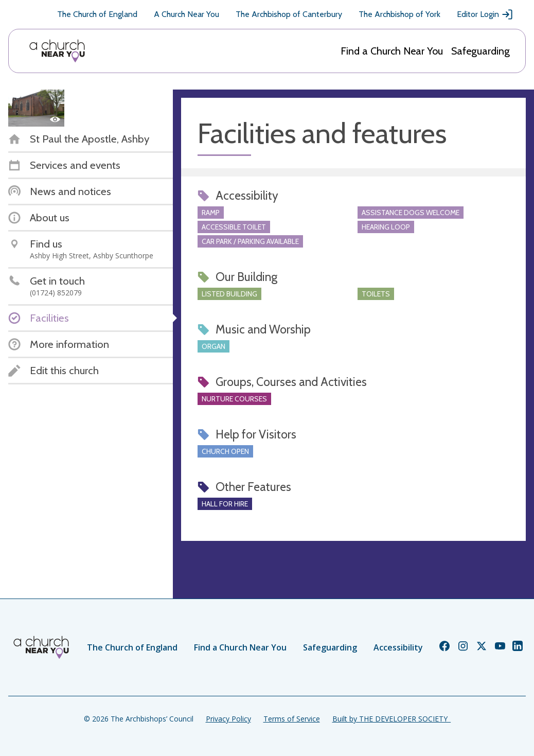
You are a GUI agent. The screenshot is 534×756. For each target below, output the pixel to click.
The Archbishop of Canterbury (289, 14)
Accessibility (398, 647)
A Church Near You (186, 14)
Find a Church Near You (392, 51)
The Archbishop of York (399, 14)
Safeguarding (480, 51)
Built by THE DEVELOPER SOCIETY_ (391, 719)
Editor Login (485, 14)
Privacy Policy (228, 719)
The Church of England (97, 14)
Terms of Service (292, 719)
